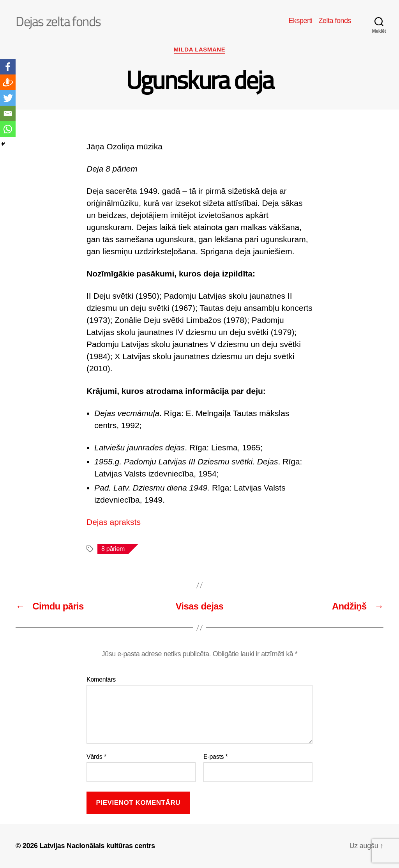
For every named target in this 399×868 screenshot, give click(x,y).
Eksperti (300, 21)
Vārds (96, 757)
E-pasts (216, 757)
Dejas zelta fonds (58, 21)
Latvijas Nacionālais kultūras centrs (97, 846)
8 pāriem (113, 549)
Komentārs (101, 679)
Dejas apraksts (114, 522)
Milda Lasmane (199, 49)
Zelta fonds (335, 21)
